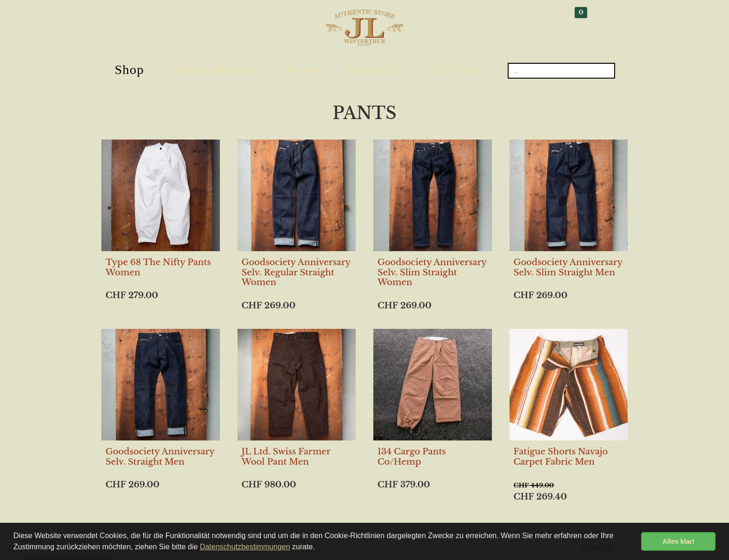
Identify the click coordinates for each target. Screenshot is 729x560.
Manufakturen (215, 70)
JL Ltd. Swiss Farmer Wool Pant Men (286, 457)
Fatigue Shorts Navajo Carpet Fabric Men (561, 457)
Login (610, 12)
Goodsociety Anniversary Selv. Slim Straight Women (432, 272)
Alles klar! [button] (679, 541)
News (302, 70)
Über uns (452, 70)
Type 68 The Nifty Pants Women (158, 267)
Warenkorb (556, 12)
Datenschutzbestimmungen (245, 547)
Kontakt (372, 70)
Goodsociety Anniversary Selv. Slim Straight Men (568, 267)
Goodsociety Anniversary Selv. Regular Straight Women (296, 272)
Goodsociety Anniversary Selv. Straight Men (160, 457)
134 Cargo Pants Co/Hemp (412, 457)
